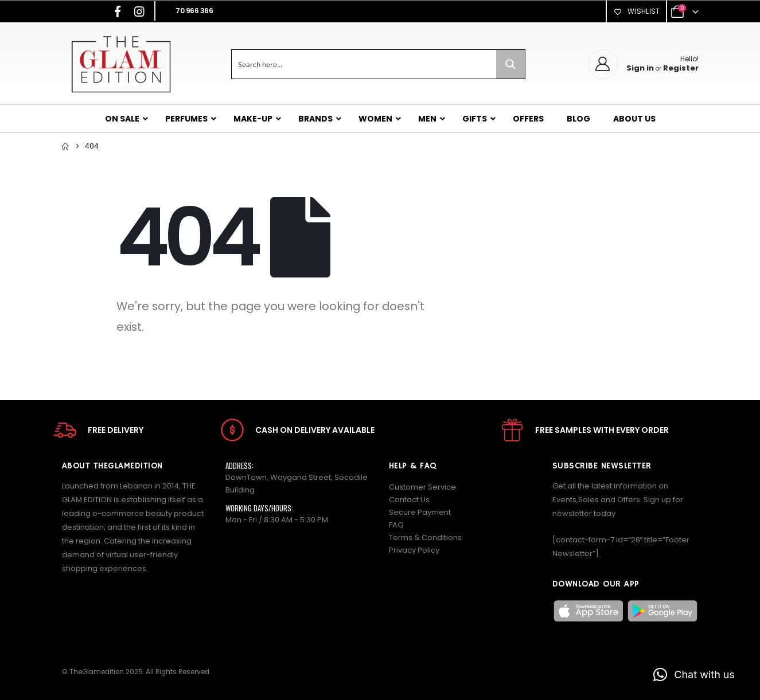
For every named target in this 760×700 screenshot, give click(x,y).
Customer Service (422, 487)
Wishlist (636, 11)
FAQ (396, 525)
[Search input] (365, 64)
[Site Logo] (121, 64)
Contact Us (409, 500)
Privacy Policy (414, 550)
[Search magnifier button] (510, 64)
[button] (694, 675)
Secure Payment (420, 512)
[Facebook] (118, 11)
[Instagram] (139, 11)
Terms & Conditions (425, 537)
